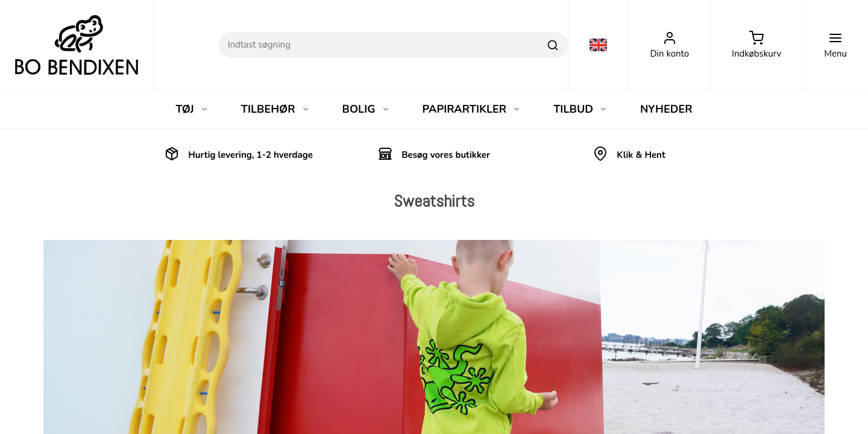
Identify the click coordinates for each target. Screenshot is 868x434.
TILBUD (580, 109)
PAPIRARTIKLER (472, 109)
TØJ (192, 109)
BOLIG (366, 109)
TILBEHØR (275, 109)
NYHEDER (666, 109)
